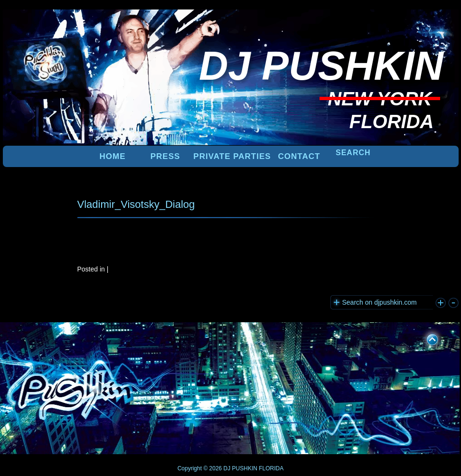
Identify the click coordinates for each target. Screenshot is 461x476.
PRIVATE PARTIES (232, 156)
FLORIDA (271, 468)
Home (113, 156)
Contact (299, 156)
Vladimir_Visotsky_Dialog (136, 204)
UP (426, 338)
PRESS (165, 156)
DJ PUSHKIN (240, 468)
